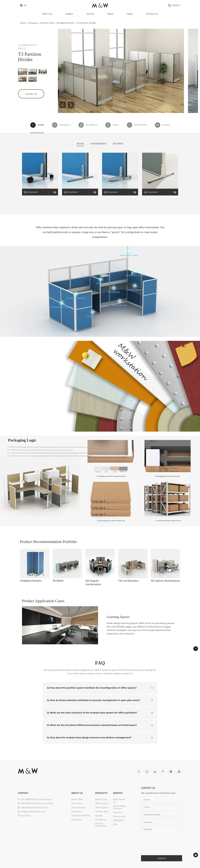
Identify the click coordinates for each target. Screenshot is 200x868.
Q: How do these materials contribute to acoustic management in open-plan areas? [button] (100, 700)
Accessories (101, 820)
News (110, 14)
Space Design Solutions (120, 807)
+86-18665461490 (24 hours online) (37, 803)
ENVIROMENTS (99, 144)
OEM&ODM (119, 820)
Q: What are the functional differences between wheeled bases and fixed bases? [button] (100, 725)
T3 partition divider (86, 23)
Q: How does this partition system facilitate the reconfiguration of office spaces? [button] (100, 688)
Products (69, 14)
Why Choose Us (119, 801)
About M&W (77, 799)
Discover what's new (101, 825)
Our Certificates (79, 808)
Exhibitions (76, 812)
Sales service (119, 816)
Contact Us (152, 14)
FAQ (115, 824)
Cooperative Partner (81, 816)
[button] (63, 105)
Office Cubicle (102, 808)
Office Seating (102, 803)
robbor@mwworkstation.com (34, 808)
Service (90, 14)
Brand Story (77, 820)
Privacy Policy (24, 816)
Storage (99, 816)
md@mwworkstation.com (33, 812)
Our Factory (77, 803)
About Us (47, 14)
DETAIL (80, 144)
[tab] (100, 688)
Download (31, 192)
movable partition (65, 23)
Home (23, 23)
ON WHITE (118, 144)
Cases (130, 14)
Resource (117, 812)
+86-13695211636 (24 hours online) (36, 799)
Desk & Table (101, 799)
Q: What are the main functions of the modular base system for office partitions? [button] (100, 713)
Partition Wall (47, 23)
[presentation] (161, 850)
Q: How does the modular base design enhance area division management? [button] (100, 738)
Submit (162, 858)
